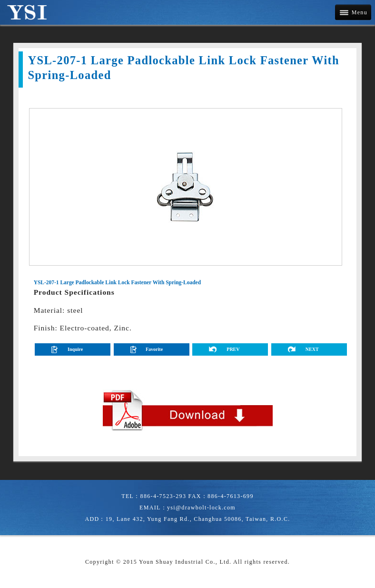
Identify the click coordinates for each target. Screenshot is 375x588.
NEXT (312, 349)
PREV (233, 349)
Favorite (154, 349)
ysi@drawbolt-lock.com (201, 508)
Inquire (75, 349)
